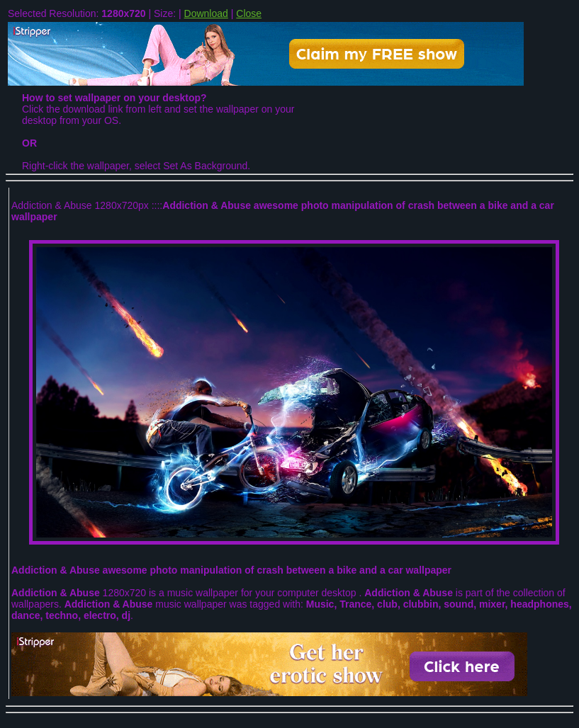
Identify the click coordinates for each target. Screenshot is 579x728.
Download (206, 13)
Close (249, 13)
